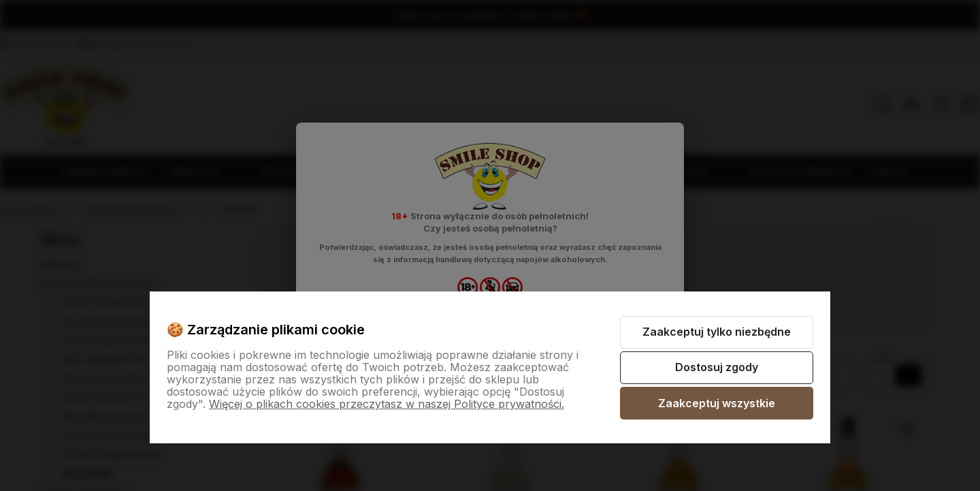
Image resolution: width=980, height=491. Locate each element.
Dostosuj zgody (717, 367)
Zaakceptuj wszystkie (717, 403)
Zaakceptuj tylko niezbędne (717, 332)
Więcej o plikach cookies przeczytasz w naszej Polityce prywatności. (387, 404)
